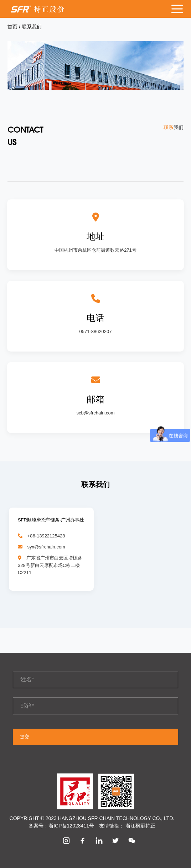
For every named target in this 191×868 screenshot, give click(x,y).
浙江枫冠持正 (140, 826)
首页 (13, 27)
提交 (25, 737)
